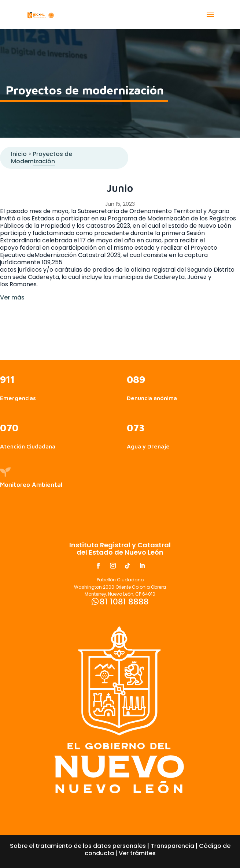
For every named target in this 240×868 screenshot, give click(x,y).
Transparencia (172, 846)
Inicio (19, 154)
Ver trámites (137, 853)
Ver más (12, 297)
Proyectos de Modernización (42, 158)
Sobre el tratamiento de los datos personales (78, 846)
